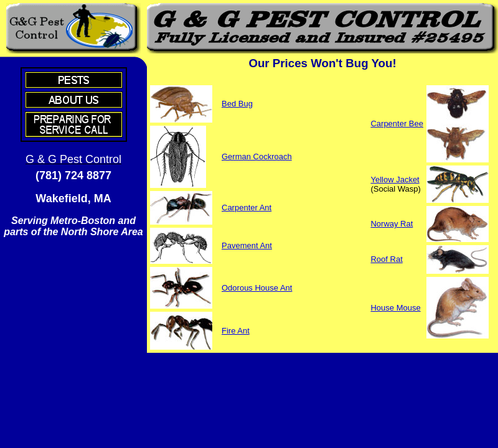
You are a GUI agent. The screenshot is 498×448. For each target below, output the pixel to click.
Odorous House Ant (257, 288)
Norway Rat (392, 224)
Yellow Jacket (395, 180)
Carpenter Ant (247, 208)
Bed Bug (237, 104)
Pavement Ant (247, 245)
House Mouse (395, 308)
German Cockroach (257, 156)
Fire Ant (236, 331)
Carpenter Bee (397, 124)
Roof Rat (386, 259)
